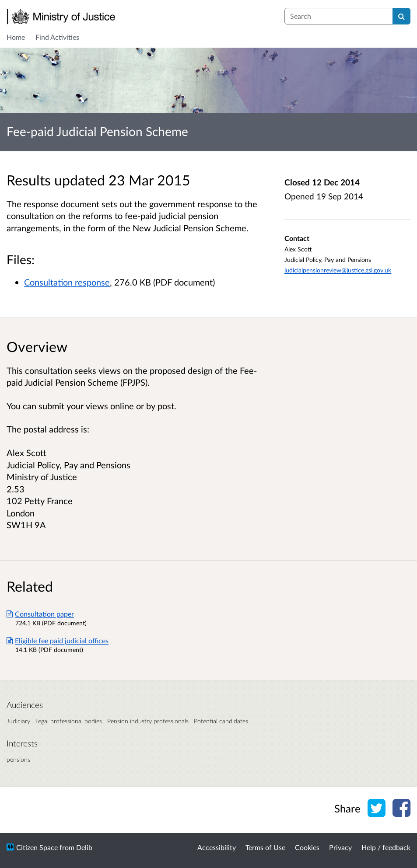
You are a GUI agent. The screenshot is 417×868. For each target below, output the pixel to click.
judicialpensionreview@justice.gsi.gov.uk (338, 270)
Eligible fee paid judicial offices (58, 640)
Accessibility (217, 847)
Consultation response (67, 282)
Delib (84, 847)
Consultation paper (40, 614)
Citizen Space (37, 847)
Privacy (340, 847)
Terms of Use (265, 847)
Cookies (307, 847)
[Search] (401, 16)
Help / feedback (386, 847)
